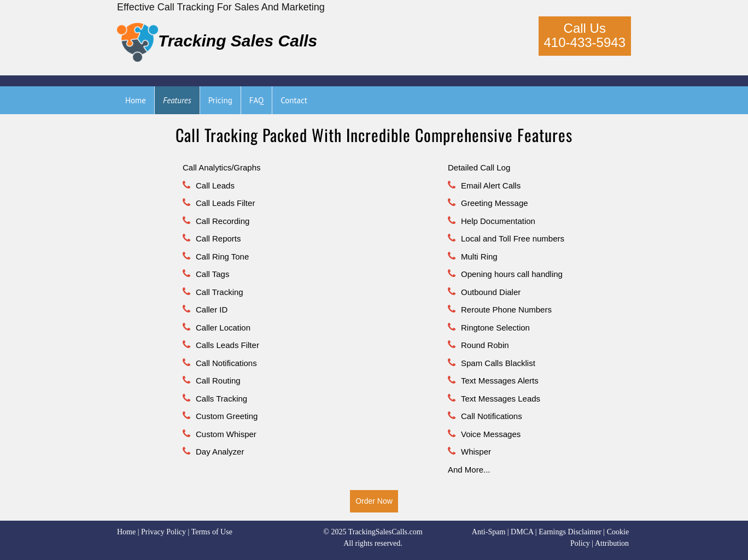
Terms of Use (212, 532)
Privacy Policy (163, 532)
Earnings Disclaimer (570, 532)
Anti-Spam (489, 532)
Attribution (612, 543)
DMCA (522, 532)
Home (126, 532)
